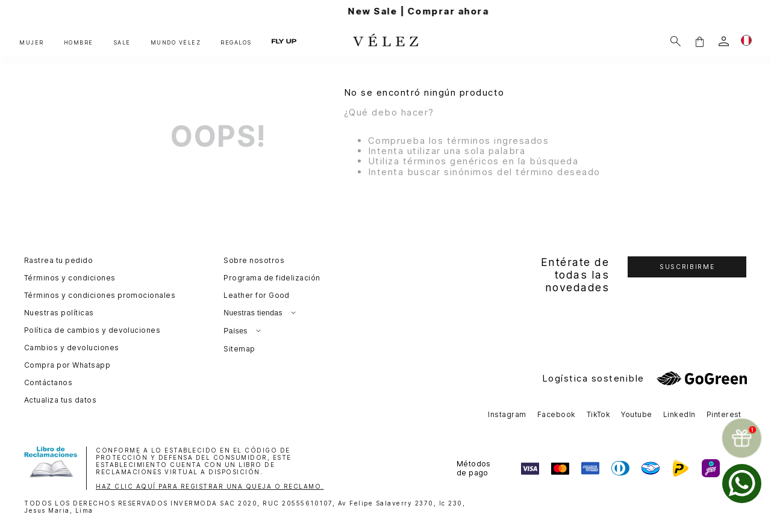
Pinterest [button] (724, 414)
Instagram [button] (507, 414)
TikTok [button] (599, 414)
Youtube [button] (636, 414)
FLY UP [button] (284, 41)
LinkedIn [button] (679, 414)
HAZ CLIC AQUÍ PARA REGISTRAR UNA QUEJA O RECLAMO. (210, 486)
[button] (699, 41)
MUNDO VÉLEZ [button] (176, 42)
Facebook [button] (557, 414)
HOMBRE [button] (79, 42)
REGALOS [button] (236, 42)
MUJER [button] (32, 42)
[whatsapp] (742, 484)
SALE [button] (122, 42)
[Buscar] (676, 41)
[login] (724, 41)
